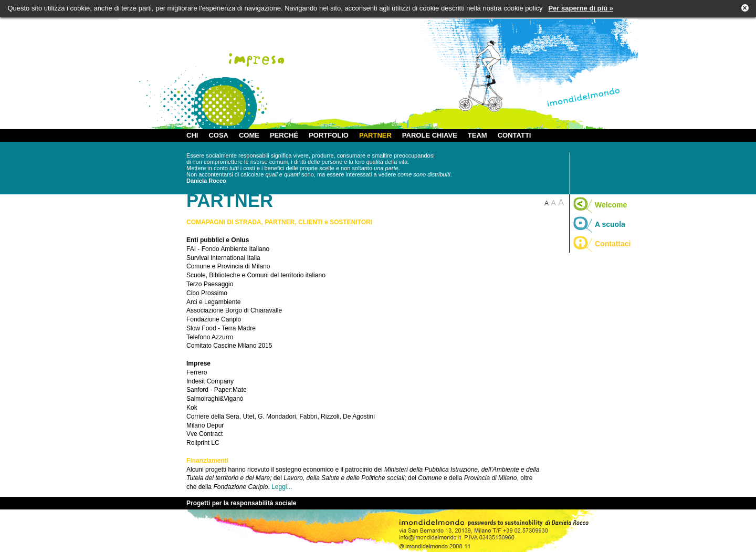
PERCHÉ (284, 135)
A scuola (599, 224)
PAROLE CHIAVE (430, 135)
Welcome (600, 205)
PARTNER (375, 135)
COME (249, 135)
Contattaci (601, 244)
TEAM (477, 135)
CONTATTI (514, 135)
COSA (218, 135)
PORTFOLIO (329, 135)
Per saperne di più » (581, 8)
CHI (192, 135)
